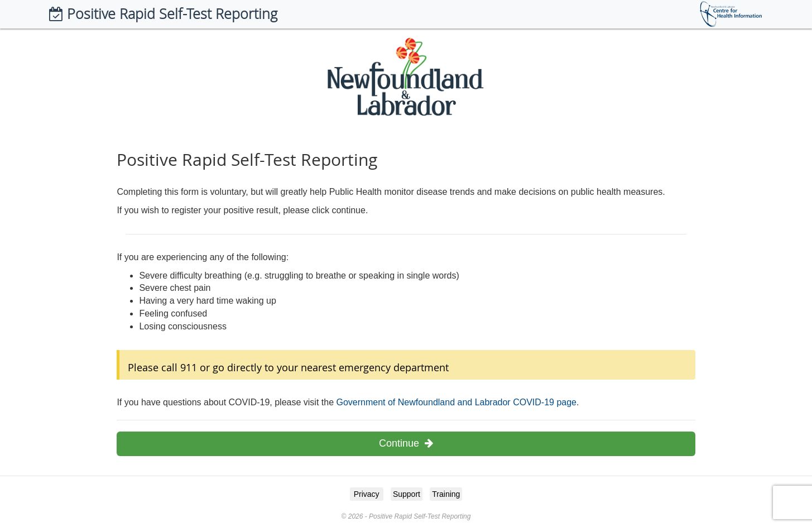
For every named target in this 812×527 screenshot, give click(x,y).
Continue (406, 443)
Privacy (367, 494)
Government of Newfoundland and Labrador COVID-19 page (456, 402)
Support (407, 494)
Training (446, 494)
